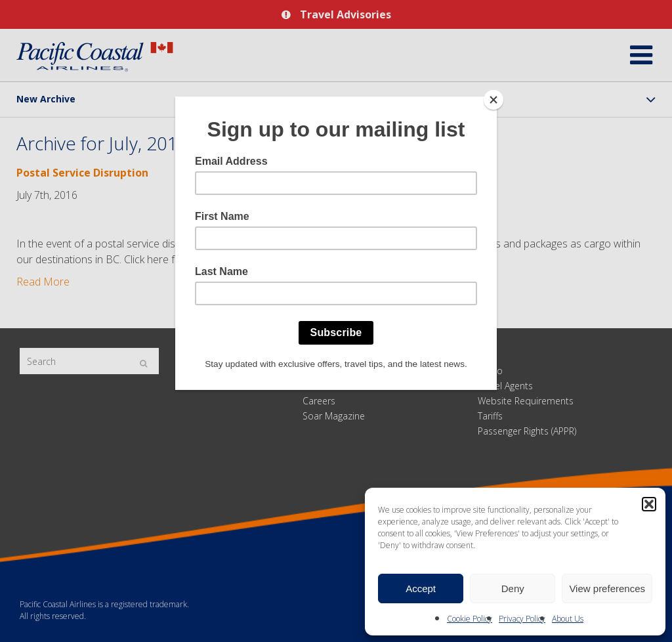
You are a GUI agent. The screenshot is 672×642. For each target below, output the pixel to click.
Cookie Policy (470, 619)
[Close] (493, 100)
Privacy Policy (522, 619)
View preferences (607, 588)
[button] (649, 504)
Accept (421, 588)
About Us (568, 619)
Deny (513, 588)
